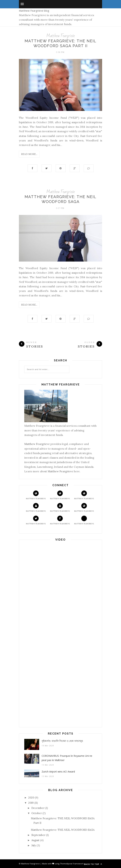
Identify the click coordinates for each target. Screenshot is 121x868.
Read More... (29, 154)
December (38, 808)
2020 (31, 798)
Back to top (93, 864)
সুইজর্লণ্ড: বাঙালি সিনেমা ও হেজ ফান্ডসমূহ (62, 741)
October (37, 813)
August (35, 840)
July (34, 845)
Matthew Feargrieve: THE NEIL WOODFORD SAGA (63, 830)
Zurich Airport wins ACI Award (58, 772)
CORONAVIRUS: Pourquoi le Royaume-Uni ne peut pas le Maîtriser (67, 758)
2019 (31, 803)
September (38, 835)
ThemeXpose (66, 864)
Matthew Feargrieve (60, 36)
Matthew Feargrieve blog (34, 11)
